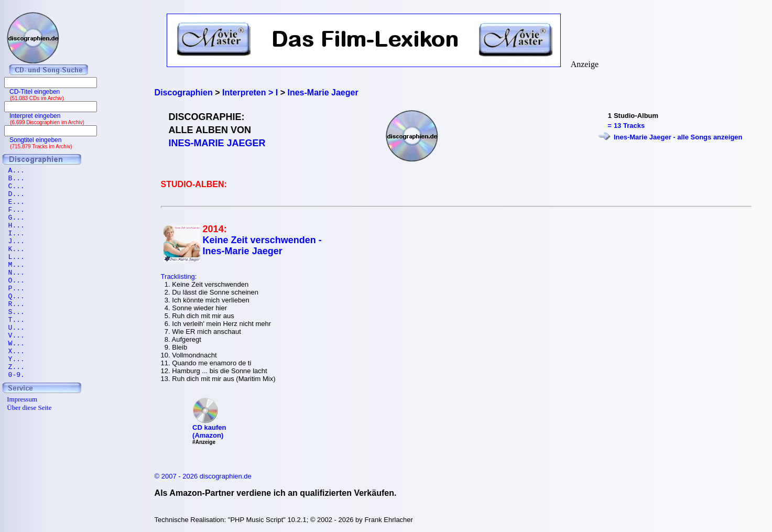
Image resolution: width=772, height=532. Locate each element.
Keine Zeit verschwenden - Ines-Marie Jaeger (262, 246)
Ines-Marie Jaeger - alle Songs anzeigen (678, 137)
